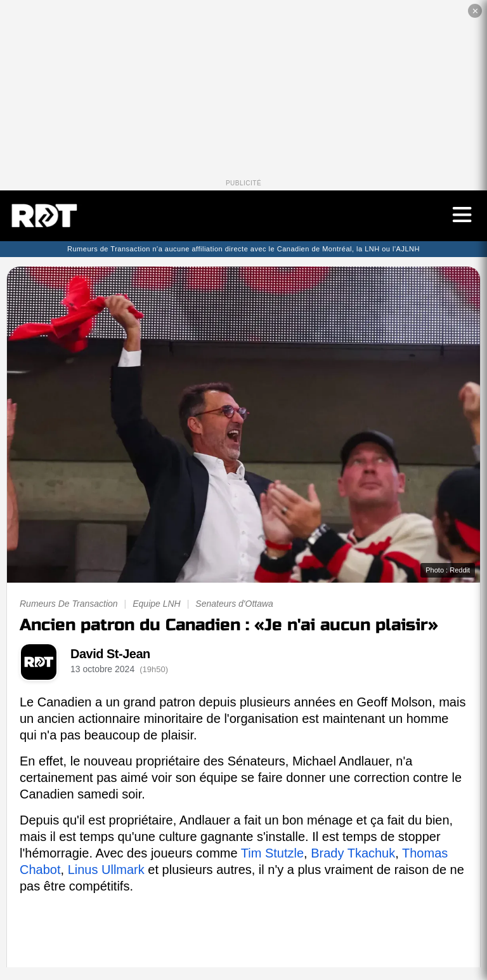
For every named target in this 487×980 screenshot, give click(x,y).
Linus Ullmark (106, 870)
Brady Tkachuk (353, 853)
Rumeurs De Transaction (69, 604)
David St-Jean (110, 654)
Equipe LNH (157, 604)
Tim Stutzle (272, 853)
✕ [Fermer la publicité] (475, 11)
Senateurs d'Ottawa (234, 604)
